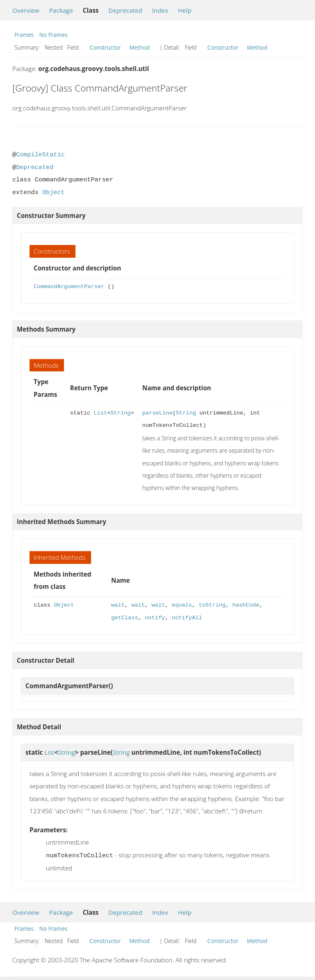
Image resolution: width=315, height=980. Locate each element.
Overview (26, 10)
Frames (24, 35)
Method (139, 47)
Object (54, 192)
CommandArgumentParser (69, 287)
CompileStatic (40, 155)
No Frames (54, 35)
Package (61, 10)
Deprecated (125, 10)
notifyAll (187, 618)
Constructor (105, 47)
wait (118, 605)
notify (155, 618)
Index (160, 10)
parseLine (157, 413)
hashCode (246, 605)
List (100, 413)
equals (182, 605)
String (120, 413)
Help (185, 10)
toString (212, 605)
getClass (125, 618)
